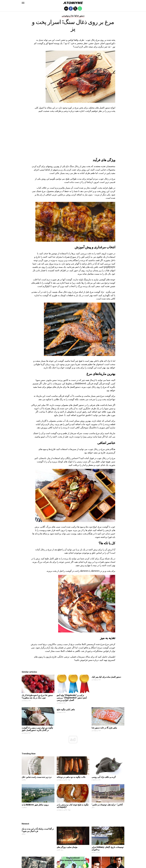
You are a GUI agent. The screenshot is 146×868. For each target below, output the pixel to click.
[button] (23, 3)
